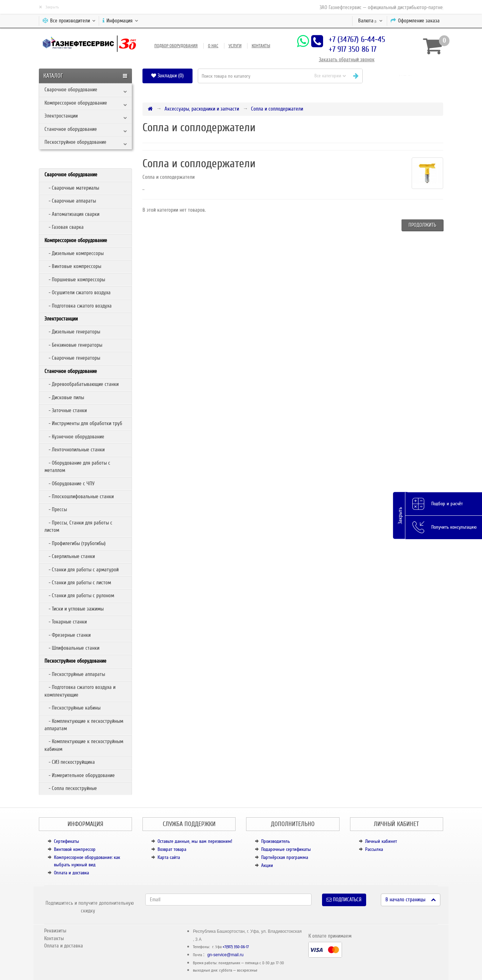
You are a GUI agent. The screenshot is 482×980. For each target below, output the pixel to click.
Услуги (235, 46)
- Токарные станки (66, 622)
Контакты (261, 46)
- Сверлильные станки (70, 556)
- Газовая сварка (64, 227)
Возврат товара (172, 849)
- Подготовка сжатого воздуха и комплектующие (80, 691)
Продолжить (422, 225)
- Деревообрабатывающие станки (82, 384)
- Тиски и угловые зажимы (74, 609)
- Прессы (56, 509)
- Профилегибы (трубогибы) (75, 543)
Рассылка (374, 849)
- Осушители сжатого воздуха (78, 292)
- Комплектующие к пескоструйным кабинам (84, 745)
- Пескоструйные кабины (72, 708)
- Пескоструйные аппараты (75, 674)
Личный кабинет (381, 841)
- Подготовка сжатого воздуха (78, 306)
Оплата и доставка (71, 873)
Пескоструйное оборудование (75, 142)
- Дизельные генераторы (72, 332)
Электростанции (61, 116)
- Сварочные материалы (72, 188)
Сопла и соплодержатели (277, 109)
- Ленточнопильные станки (75, 450)
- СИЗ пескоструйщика (70, 762)
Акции (267, 865)
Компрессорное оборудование (76, 103)
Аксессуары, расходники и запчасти (202, 109)
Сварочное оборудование (71, 90)
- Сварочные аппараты (70, 201)
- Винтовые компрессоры (73, 266)
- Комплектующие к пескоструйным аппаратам (84, 725)
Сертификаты (67, 841)
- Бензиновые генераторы (73, 345)
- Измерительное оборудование (80, 775)
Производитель (275, 841)
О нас (213, 46)
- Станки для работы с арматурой (82, 570)
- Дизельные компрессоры (74, 253)
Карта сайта (169, 857)
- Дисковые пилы (64, 397)
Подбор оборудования (176, 46)
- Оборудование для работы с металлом (77, 467)
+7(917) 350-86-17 (236, 947)
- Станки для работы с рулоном (79, 595)
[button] (406, 76)
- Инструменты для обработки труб (83, 423)
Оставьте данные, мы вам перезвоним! (195, 841)
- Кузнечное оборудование (74, 437)
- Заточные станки (66, 410)
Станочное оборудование (71, 129)
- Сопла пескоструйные (71, 788)
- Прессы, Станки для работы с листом (78, 526)
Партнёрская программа (285, 857)
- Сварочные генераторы (72, 358)
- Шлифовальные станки (72, 648)
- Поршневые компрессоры (75, 280)
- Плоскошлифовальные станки (79, 496)
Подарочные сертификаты (286, 849)
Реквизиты (55, 931)
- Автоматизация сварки (72, 214)
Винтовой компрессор (75, 849)
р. (370, 21)
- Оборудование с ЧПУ (69, 484)
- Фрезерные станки (68, 635)
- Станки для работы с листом (78, 583)
